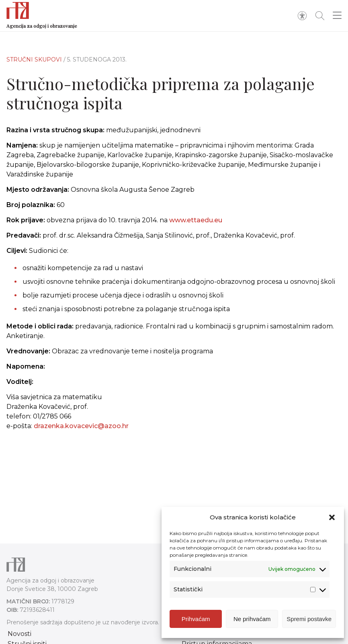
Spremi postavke (309, 620)
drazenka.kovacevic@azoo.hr (81, 431)
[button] (332, 519)
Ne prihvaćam (252, 620)
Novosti (19, 634)
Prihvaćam (196, 620)
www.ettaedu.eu (196, 220)
